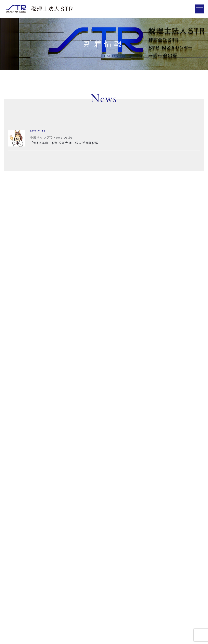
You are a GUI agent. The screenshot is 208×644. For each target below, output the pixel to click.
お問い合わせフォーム (104, 539)
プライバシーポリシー (17, 635)
